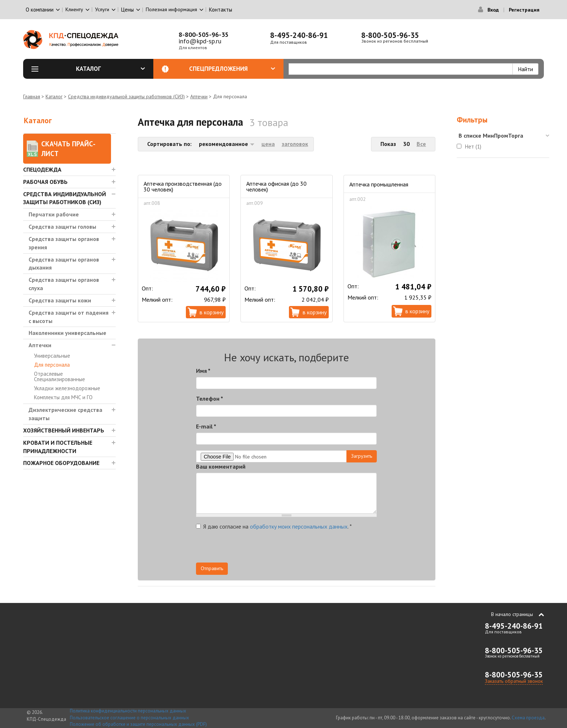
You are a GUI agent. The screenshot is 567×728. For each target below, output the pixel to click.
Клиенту (74, 9)
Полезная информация (171, 9)
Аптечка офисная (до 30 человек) (276, 186)
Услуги (102, 9)
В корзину (212, 312)
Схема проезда (528, 718)
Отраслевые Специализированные (59, 376)
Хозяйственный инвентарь (64, 430)
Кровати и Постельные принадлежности (58, 447)
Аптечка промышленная (379, 184)
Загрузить (362, 456)
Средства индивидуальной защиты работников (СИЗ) (126, 96)
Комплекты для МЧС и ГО (63, 397)
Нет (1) (473, 147)
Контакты (221, 10)
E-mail (206, 426)
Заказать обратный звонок (514, 681)
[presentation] (312, 548)
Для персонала (52, 365)
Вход (493, 10)
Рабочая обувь (45, 182)
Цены (127, 10)
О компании (40, 10)
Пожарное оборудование (61, 463)
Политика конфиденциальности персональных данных (128, 711)
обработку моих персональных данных (299, 526)
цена (268, 144)
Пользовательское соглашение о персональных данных (129, 718)
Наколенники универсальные (67, 333)
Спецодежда (42, 169)
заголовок (295, 144)
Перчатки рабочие (54, 214)
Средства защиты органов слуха (64, 284)
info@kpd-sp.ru (200, 41)
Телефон (210, 399)
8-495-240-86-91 (299, 35)
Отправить (212, 568)
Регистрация (524, 10)
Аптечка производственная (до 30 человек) (183, 186)
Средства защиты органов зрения (64, 243)
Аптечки (199, 96)
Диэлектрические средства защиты (65, 414)
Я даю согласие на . (274, 526)
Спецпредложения (232, 69)
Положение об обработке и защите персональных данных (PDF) (138, 724)
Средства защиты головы (62, 227)
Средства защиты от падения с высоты (69, 317)
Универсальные (52, 356)
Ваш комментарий (221, 466)
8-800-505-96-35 (204, 35)
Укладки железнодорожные (67, 388)
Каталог (111, 69)
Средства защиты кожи (60, 300)
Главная (32, 96)
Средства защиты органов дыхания (64, 264)
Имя (203, 371)
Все (421, 144)
